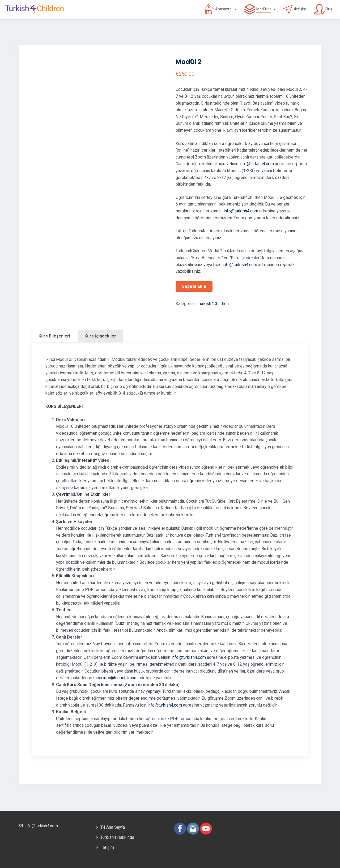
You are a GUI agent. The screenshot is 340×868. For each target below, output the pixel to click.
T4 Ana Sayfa (113, 827)
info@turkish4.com (257, 164)
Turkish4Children (213, 304)
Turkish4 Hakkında (117, 837)
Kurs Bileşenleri (54, 336)
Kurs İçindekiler (100, 336)
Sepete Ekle (194, 286)
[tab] (54, 336)
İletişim (107, 847)
